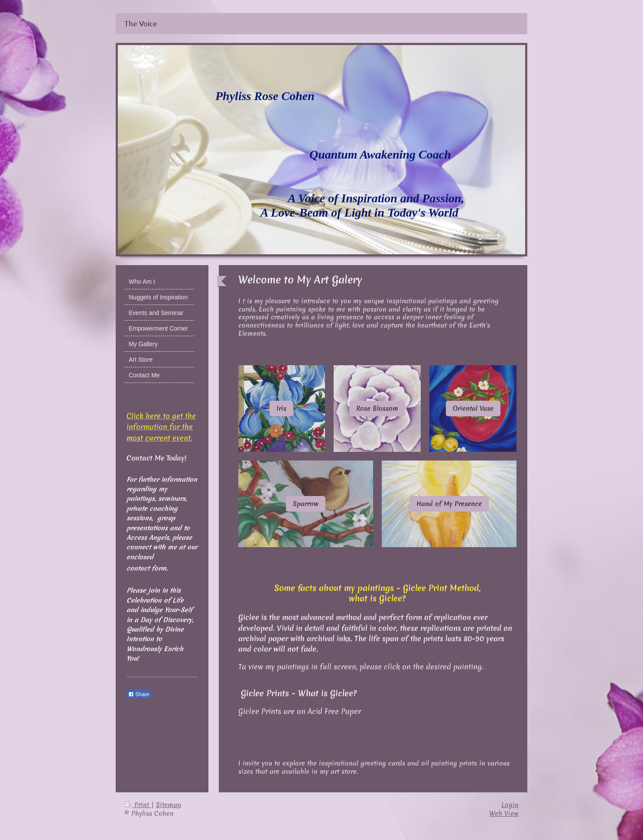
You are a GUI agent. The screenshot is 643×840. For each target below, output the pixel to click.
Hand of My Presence (449, 504)
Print (138, 805)
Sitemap (169, 805)
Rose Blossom (377, 409)
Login (510, 805)
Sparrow (306, 504)
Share (139, 694)
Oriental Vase (473, 409)
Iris (281, 409)
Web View (504, 814)
